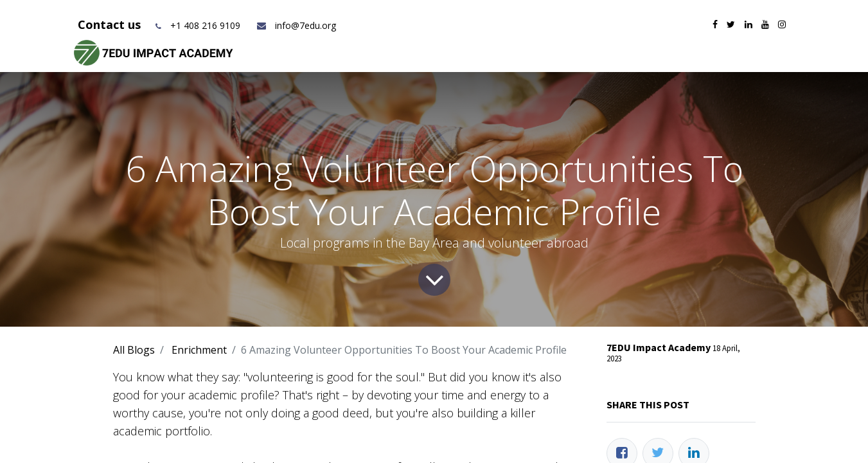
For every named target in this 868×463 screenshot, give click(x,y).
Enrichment (199, 350)
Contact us (111, 24)
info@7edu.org (296, 25)
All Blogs (134, 350)
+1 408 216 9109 (205, 25)
